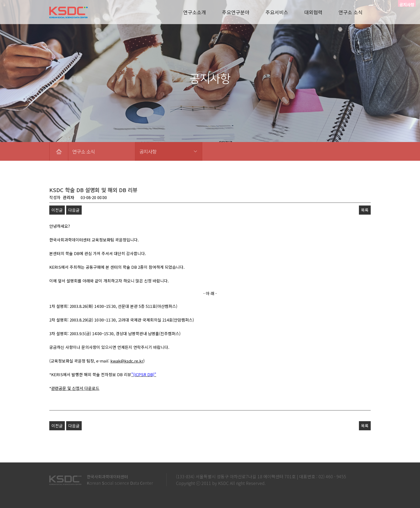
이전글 (57, 210)
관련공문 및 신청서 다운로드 (75, 388)
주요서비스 (277, 12)
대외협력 (313, 12)
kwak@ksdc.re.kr (127, 361)
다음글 (74, 210)
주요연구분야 (236, 12)
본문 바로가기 (0, 0)
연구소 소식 (351, 12)
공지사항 (148, 151)
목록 (365, 210)
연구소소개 (195, 12)
